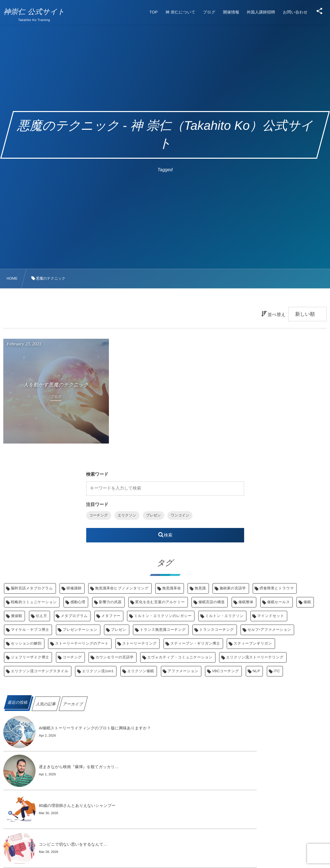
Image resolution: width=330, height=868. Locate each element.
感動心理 (78, 602)
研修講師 (74, 588)
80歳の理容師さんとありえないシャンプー (77, 767)
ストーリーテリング (140, 644)
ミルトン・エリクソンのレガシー (163, 616)
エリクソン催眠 (141, 671)
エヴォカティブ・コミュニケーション (180, 657)
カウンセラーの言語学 (114, 657)
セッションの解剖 (26, 644)
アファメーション (183, 671)
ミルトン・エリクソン (225, 616)
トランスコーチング (217, 630)
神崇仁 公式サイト (37, 12)
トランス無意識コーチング (163, 630)
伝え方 (42, 616)
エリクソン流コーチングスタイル (40, 671)
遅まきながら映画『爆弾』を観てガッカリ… (241, 728)
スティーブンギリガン (253, 644)
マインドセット (271, 616)
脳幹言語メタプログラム (32, 588)
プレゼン (153, 515)
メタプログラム (74, 616)
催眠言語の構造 (212, 602)
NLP (256, 671)
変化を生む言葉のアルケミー (160, 602)
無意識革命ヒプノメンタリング (122, 588)
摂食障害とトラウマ (277, 588)
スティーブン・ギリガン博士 (195, 644)
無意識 (200, 588)
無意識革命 (172, 588)
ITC (277, 671)
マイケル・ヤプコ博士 (30, 630)
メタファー (111, 616)
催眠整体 (246, 602)
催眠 (307, 602)
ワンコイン (180, 515)
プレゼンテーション (80, 630)
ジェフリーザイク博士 (30, 657)
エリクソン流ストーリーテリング (255, 657)
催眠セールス (279, 602)
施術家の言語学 (233, 588)
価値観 (16, 616)
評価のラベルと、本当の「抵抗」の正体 (75, 806)
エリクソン (127, 515)
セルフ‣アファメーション (269, 630)
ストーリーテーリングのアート (82, 644)
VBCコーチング (225, 671)
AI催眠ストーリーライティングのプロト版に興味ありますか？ (95, 728)
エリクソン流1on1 (98, 671)
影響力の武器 (110, 602)
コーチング (99, 515)
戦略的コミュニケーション (34, 602)
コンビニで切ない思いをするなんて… (235, 767)
